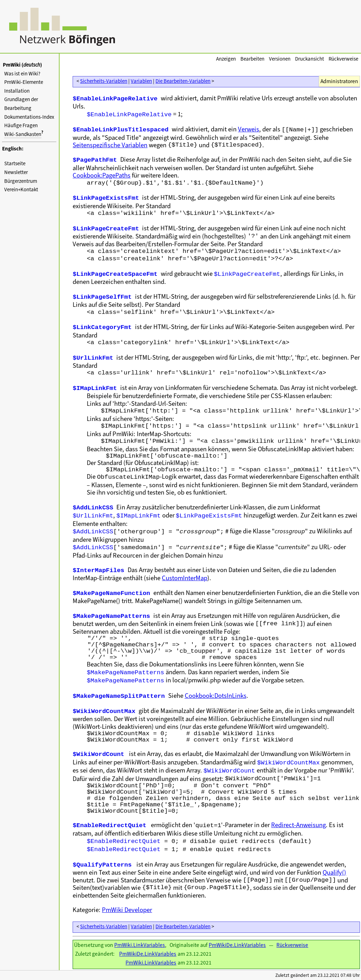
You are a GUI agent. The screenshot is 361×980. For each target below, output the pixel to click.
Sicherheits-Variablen (104, 81)
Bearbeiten (252, 59)
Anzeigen (226, 59)
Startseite (15, 163)
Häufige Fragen (21, 125)
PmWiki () (22, 65)
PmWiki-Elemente (24, 82)
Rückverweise (343, 59)
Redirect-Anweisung (298, 825)
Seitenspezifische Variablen (110, 145)
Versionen (280, 59)
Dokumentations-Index (29, 117)
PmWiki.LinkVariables (140, 945)
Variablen (141, 81)
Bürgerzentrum (21, 181)
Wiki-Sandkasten (23, 134)
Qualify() (334, 872)
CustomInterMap (185, 578)
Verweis (249, 129)
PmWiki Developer (127, 910)
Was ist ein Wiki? (22, 74)
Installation (17, 91)
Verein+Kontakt (21, 190)
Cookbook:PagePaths (102, 175)
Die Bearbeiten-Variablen (183, 81)
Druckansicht (310, 59)
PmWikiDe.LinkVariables (237, 945)
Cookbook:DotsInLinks (216, 696)
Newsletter (16, 172)
